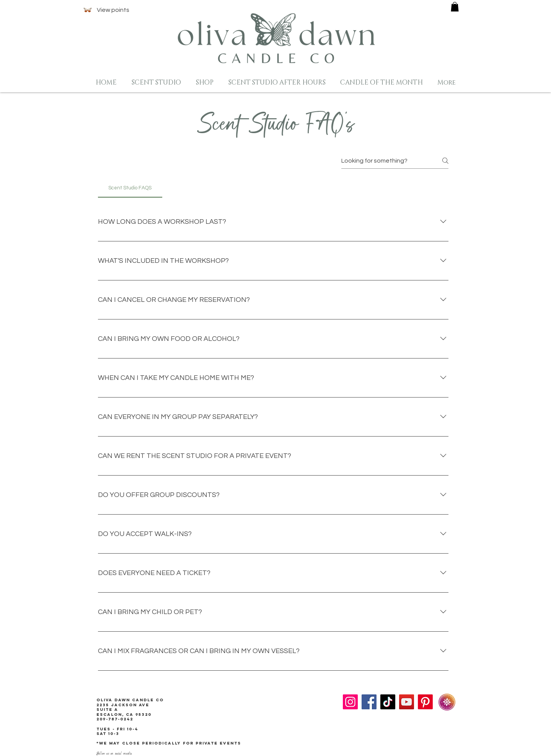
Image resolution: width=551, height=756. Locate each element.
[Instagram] (350, 702)
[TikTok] (388, 702)
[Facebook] (369, 702)
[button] (455, 7)
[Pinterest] (425, 702)
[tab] (130, 188)
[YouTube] (407, 702)
